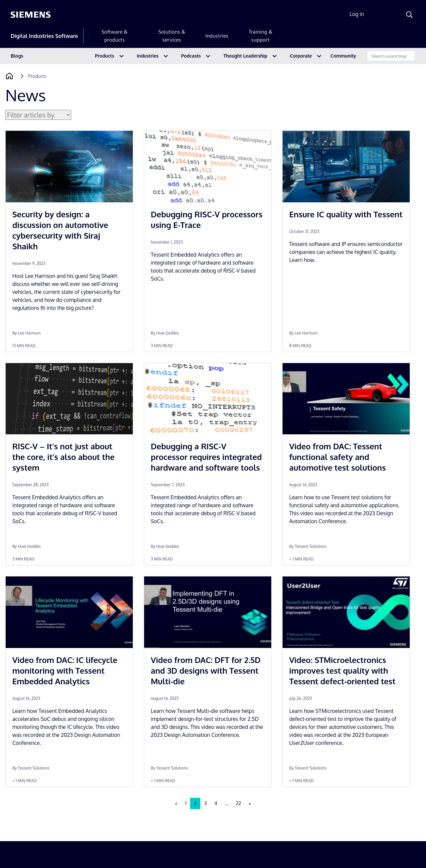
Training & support (260, 36)
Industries (217, 36)
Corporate (301, 56)
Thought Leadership (245, 56)
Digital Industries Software (44, 36)
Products (105, 56)
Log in (357, 14)
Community (343, 56)
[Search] (409, 15)
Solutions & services (172, 36)
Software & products (114, 36)
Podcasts (191, 56)
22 (238, 803)
